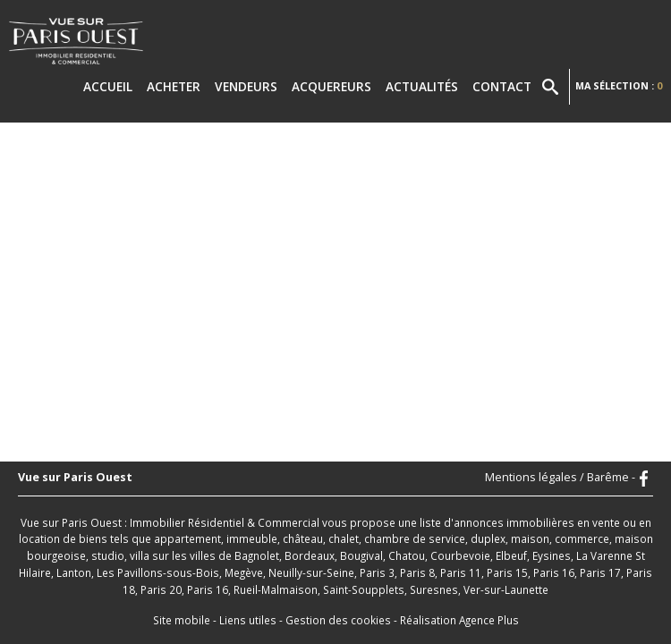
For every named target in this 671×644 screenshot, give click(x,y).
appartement (187, 538)
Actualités (422, 86)
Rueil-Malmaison (276, 589)
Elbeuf (511, 555)
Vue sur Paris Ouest (75, 478)
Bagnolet (257, 555)
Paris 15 (507, 572)
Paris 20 (161, 589)
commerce (582, 538)
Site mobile (182, 620)
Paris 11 (461, 572)
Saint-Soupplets (364, 589)
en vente (599, 522)
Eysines (552, 555)
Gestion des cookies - (343, 620)
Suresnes (434, 589)
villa (140, 555)
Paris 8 (417, 572)
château (303, 538)
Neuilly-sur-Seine (311, 572)
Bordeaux (310, 555)
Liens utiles (248, 620)
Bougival (361, 555)
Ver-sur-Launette (506, 589)
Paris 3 (377, 572)
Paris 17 (600, 572)
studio (108, 555)
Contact (502, 86)
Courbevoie (460, 555)
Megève (244, 572)
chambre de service (415, 538)
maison (530, 538)
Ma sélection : (619, 85)
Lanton (74, 572)
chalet (344, 538)
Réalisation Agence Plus (459, 620)
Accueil (108, 86)
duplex (488, 538)
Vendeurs (246, 86)
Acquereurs (331, 86)
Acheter (174, 86)
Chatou (407, 555)
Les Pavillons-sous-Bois (158, 572)
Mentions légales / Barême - (560, 478)
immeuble (252, 538)
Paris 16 (554, 572)
